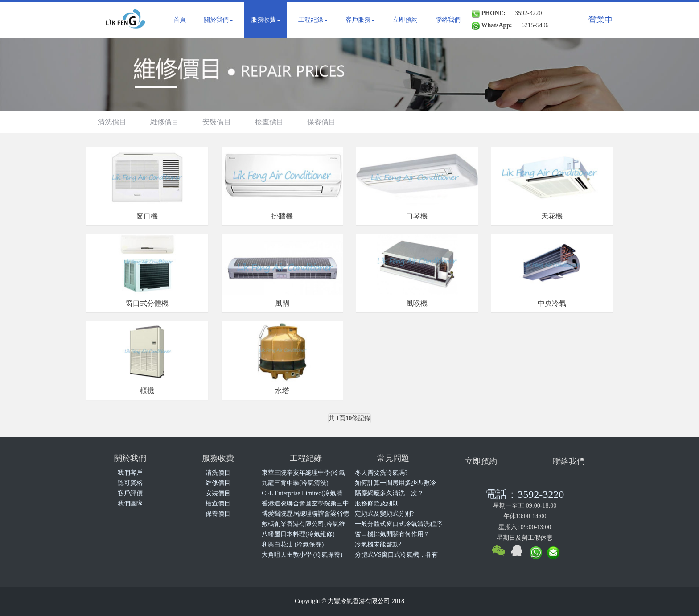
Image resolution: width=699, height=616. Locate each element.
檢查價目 (269, 122)
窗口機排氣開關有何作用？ (392, 534)
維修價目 (164, 122)
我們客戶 (130, 473)
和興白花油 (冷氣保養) (293, 544)
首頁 (180, 20)
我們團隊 (130, 503)
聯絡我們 (448, 20)
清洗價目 (112, 122)
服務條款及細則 (377, 503)
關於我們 (218, 20)
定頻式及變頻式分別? (384, 514)
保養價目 (321, 122)
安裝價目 (217, 122)
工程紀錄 (313, 20)
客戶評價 (130, 493)
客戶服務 (360, 20)
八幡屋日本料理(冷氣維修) (298, 534)
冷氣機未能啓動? (378, 544)
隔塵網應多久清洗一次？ (389, 493)
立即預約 (405, 20)
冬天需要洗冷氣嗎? (381, 473)
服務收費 (266, 20)
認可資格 (130, 483)
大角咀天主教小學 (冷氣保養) (302, 555)
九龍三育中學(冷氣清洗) (295, 483)
